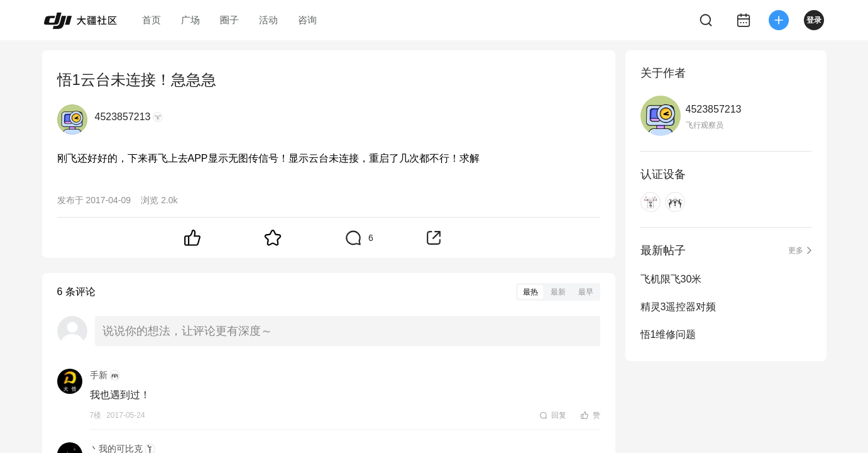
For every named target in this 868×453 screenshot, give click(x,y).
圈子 (229, 20)
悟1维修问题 (668, 334)
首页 (151, 20)
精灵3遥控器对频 (678, 307)
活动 (268, 20)
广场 (190, 20)
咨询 (307, 20)
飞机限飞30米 (671, 279)
